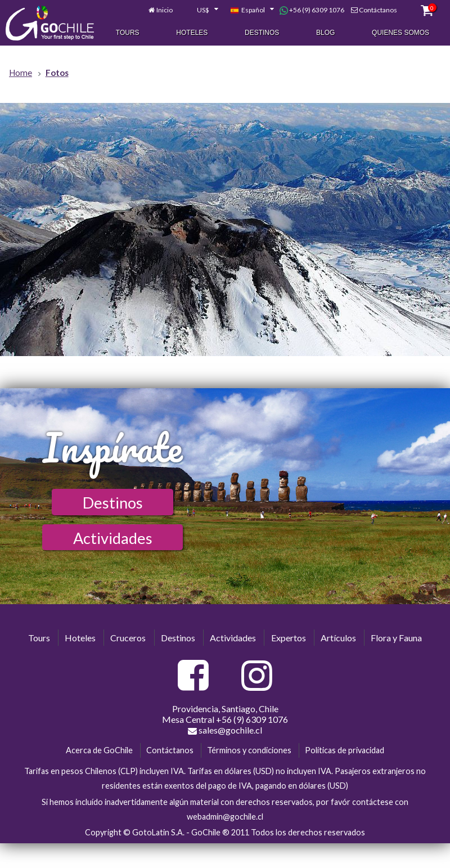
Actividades (113, 538)
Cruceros (128, 638)
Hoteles (192, 33)
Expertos (289, 638)
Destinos (262, 33)
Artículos (338, 638)
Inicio (165, 10)
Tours (128, 33)
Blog (325, 33)
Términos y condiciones (249, 750)
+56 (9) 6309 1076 (312, 11)
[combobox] (201, 11)
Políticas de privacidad (345, 750)
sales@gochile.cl (225, 730)
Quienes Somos (400, 33)
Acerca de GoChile (99, 750)
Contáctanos (378, 10)
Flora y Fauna (396, 638)
